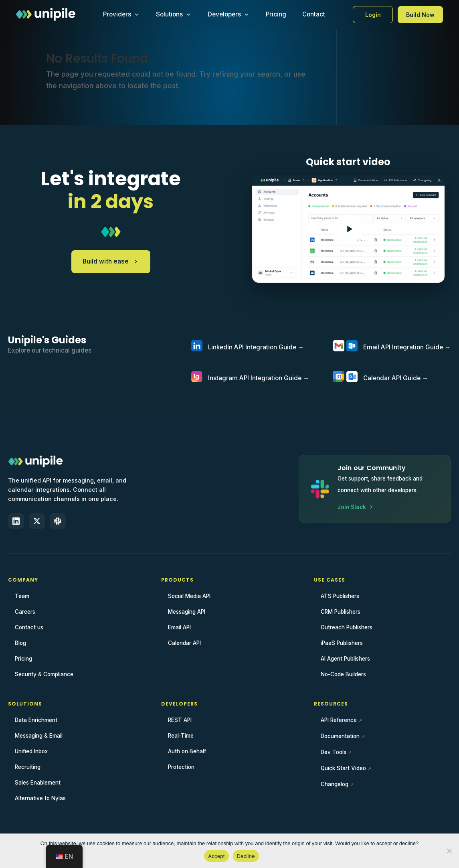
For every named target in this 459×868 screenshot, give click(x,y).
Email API (179, 627)
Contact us (29, 627)
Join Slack (356, 507)
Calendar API (184, 643)
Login (373, 15)
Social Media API (189, 596)
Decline (246, 856)
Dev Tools (334, 752)
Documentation (340, 736)
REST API (180, 720)
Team (22, 596)
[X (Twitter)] (37, 521)
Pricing (276, 14)
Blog (20, 643)
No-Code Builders (343, 674)
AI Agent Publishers (345, 659)
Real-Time (181, 736)
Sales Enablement (38, 783)
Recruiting (28, 767)
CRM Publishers (341, 612)
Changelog (335, 784)
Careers (25, 612)
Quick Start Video (343, 768)
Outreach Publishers (347, 627)
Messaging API (187, 612)
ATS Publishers (340, 596)
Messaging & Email (39, 736)
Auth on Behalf (187, 751)
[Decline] (449, 851)
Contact (314, 14)
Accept (216, 856)
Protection (181, 767)
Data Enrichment (36, 720)
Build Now (420, 15)
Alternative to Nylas (40, 798)
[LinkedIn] (16, 521)
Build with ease (111, 261)
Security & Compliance (44, 674)
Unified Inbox (31, 751)
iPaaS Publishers (342, 643)
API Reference (339, 720)
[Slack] (58, 521)
